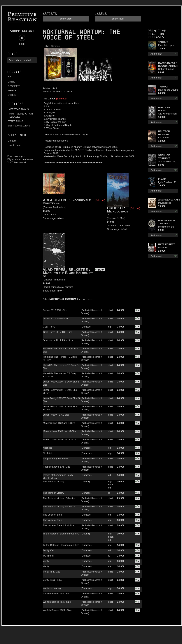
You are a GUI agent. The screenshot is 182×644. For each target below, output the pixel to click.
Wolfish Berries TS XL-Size (57, 610)
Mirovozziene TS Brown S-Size (59, 440)
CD (9, 77)
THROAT (163, 87)
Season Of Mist (116, 218)
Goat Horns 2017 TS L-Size (58, 332)
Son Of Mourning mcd (167, 162)
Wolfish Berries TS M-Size (57, 602)
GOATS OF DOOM (164, 109)
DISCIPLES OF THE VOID (166, 222)
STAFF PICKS (15, 121)
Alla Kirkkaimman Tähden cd (167, 114)
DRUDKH (115, 208)
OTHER (12, 95)
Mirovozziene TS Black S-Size (59, 423)
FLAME (162, 179)
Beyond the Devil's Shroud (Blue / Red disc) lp (168, 90)
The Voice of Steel (53, 515)
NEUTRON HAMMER (164, 133)
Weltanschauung (52, 588)
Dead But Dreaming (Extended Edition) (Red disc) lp (168, 248)
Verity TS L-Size (51, 572)
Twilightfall (48, 550)
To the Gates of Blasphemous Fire (61, 534)
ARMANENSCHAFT (168, 200)
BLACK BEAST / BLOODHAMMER (168, 64)
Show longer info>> (53, 218)
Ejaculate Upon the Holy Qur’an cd (166, 45)
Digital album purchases (20, 159)
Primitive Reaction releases (157, 34)
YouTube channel (17, 162)
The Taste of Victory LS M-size (59, 498)
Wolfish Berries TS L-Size (57, 594)
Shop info (17, 135)
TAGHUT (163, 42)
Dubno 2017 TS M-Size (55, 318)
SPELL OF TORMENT (164, 157)
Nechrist (47, 448)
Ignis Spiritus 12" (167, 182)
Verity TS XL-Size (52, 580)
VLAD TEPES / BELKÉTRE (65, 270)
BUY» (101, 270)
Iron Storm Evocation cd (165, 138)
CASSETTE (14, 86)
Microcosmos (117, 211)
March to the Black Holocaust (68, 273)
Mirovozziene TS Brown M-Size (60, 431)
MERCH (12, 91)
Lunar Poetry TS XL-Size (56, 415)
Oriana (84, 313)
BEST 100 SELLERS (19, 126)
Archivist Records (91, 310)
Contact (12, 141)
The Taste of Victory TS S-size (59, 506)
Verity (46, 561)
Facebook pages (16, 156)
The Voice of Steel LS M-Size (58, 525)
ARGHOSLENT (56, 200)
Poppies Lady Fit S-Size (56, 458)
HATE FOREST (166, 244)
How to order (15, 145)
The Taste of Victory (53, 481)
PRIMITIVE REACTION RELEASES (20, 115)
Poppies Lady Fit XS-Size (56, 467)
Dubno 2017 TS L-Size (55, 310)
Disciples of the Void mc (166, 227)
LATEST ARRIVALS (18, 109)
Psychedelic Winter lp (164, 203)
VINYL (11, 82)
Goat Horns (49, 327)
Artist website (49, 88)
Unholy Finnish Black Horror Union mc (166, 69)
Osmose (55, 46)
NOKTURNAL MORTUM (72, 32)
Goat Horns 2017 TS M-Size (58, 340)
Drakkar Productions (55, 207)
